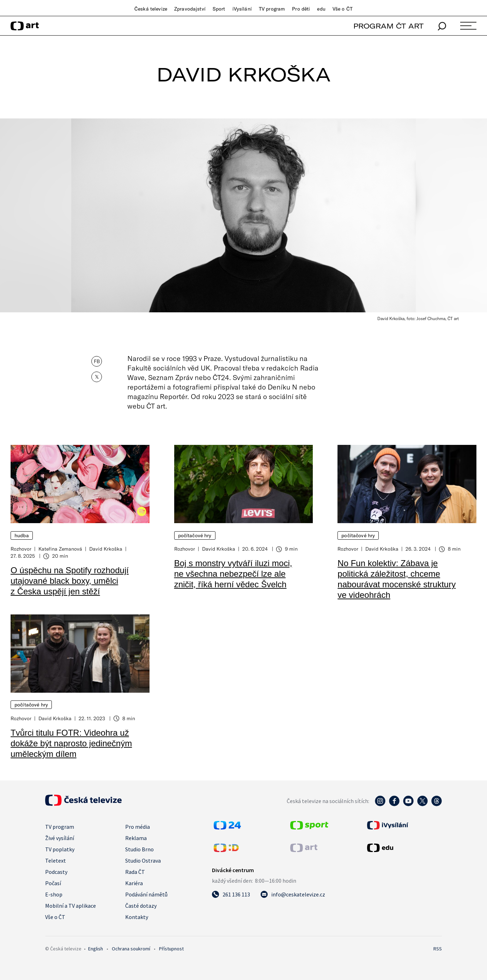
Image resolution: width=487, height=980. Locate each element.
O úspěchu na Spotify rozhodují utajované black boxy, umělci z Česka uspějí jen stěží (70, 581)
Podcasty (56, 872)
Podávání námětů (146, 894)
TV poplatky (60, 849)
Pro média (138, 827)
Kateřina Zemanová (60, 549)
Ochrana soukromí (131, 949)
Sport (219, 9)
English (96, 949)
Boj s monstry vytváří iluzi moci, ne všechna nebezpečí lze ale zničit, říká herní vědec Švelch (233, 574)
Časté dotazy (141, 906)
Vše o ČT (343, 9)
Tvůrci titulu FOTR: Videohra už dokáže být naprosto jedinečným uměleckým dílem (71, 743)
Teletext (56, 860)
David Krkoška (106, 549)
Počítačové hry (195, 535)
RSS (438, 949)
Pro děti (301, 9)
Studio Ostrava (143, 860)
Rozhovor (21, 549)
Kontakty (137, 917)
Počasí (53, 883)
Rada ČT (135, 872)
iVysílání (242, 9)
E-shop (54, 894)
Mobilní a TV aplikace (71, 906)
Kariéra (134, 883)
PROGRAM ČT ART (388, 26)
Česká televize (151, 9)
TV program (272, 9)
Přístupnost (171, 949)
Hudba (22, 535)
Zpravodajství (190, 9)
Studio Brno (139, 849)
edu (321, 9)
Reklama (136, 838)
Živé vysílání (60, 838)
